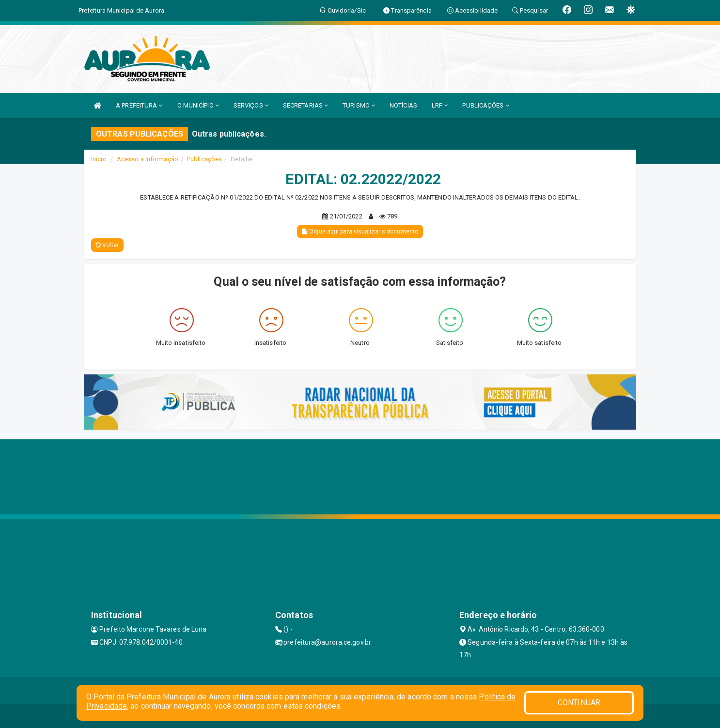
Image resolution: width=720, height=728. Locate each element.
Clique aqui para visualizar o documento (360, 232)
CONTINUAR (579, 703)
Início (99, 159)
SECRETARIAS (305, 105)
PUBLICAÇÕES (485, 105)
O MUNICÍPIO (198, 105)
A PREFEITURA (139, 105)
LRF (440, 105)
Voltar (107, 245)
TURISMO (359, 105)
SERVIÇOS (251, 105)
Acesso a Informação (148, 159)
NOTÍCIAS (403, 105)
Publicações (204, 159)
